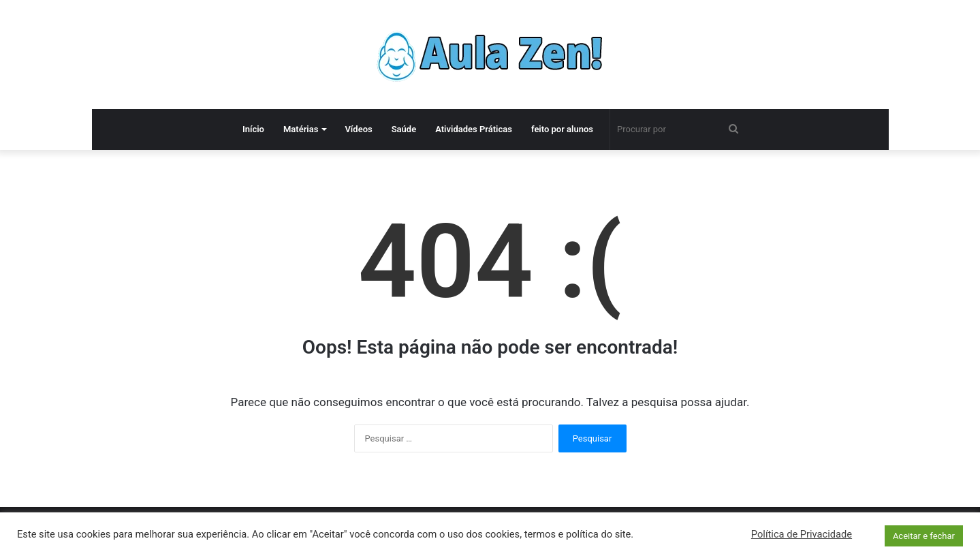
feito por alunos (562, 129)
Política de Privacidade (802, 534)
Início (253, 129)
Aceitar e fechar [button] (924, 536)
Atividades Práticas (474, 129)
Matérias (301, 129)
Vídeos (358, 129)
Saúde (404, 129)
